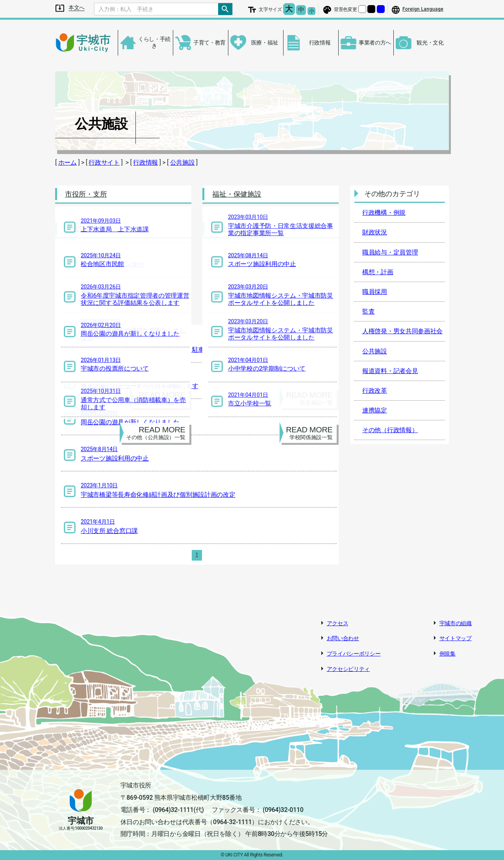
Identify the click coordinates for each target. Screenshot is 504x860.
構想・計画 (378, 272)
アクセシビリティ (348, 669)
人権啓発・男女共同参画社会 (402, 331)
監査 (368, 311)
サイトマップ (456, 638)
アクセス (338, 623)
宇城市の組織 (456, 623)
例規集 (447, 654)
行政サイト (104, 163)
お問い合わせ (343, 638)
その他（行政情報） (390, 430)
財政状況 (375, 232)
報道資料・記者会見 (390, 371)
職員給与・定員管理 (390, 252)
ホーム (68, 163)
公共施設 (183, 163)
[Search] (156, 9)
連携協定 (375, 410)
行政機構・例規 (384, 213)
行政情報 (145, 163)
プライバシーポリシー (354, 654)
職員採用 (375, 292)
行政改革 (375, 391)
